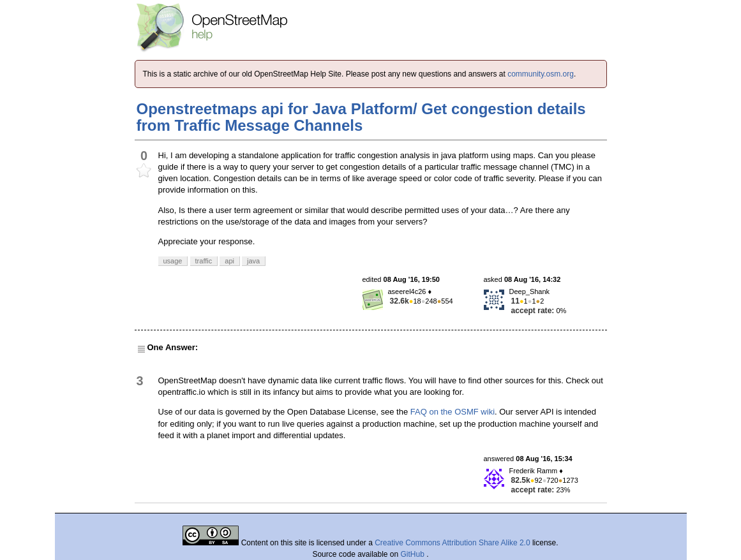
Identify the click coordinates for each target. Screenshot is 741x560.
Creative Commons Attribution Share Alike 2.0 (452, 543)
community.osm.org (541, 74)
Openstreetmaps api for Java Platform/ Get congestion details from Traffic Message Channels (361, 117)
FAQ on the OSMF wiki (453, 412)
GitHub (414, 554)
